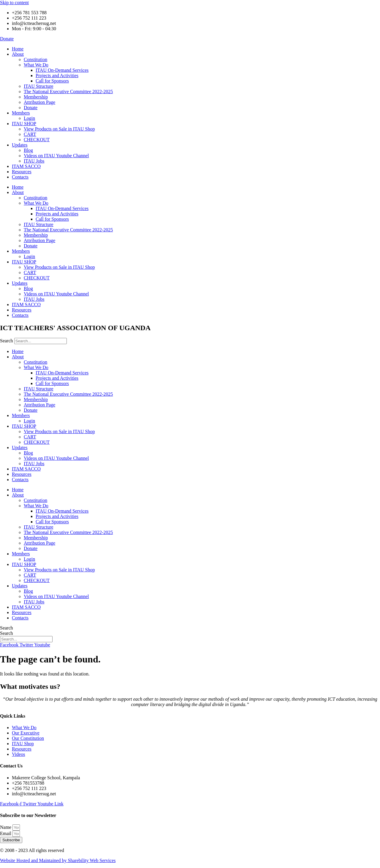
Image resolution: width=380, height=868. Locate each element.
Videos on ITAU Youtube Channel (56, 156)
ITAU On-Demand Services (62, 70)
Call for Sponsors (52, 81)
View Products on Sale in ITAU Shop (59, 129)
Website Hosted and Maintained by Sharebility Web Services (58, 860)
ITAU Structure (39, 86)
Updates (20, 145)
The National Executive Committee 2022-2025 (68, 92)
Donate (31, 108)
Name (6, 827)
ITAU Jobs (34, 161)
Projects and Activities (57, 75)
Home (18, 49)
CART (30, 134)
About (18, 54)
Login (29, 118)
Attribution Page (39, 102)
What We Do (36, 65)
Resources (22, 172)
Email (6, 833)
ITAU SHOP (24, 124)
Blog (28, 150)
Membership (36, 97)
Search (7, 341)
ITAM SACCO (26, 166)
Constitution (35, 59)
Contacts (20, 177)
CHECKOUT (37, 140)
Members (21, 113)
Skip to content (14, 3)
